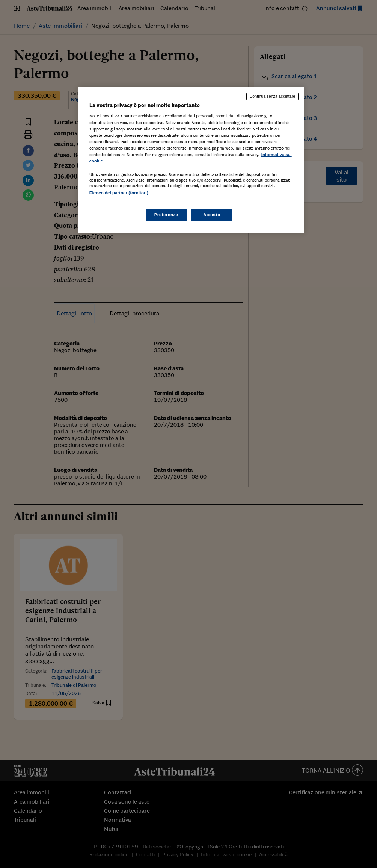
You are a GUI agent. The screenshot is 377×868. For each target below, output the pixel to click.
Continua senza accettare (273, 96)
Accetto (212, 215)
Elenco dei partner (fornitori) (119, 193)
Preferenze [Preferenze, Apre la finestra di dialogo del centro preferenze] (166, 215)
